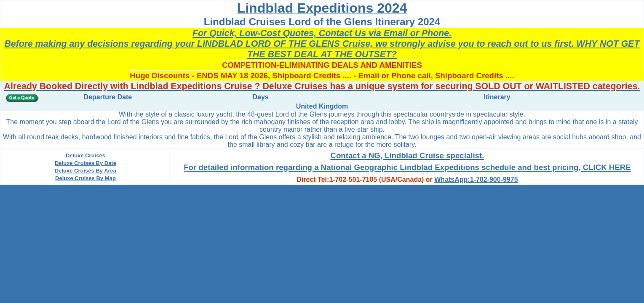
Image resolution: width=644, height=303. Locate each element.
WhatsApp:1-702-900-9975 (476, 179)
